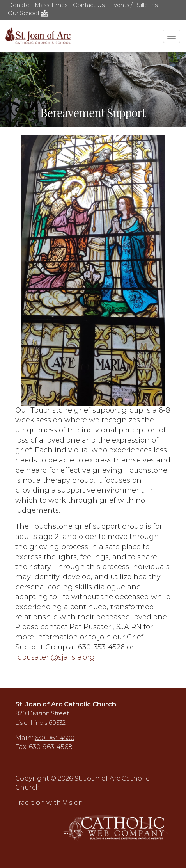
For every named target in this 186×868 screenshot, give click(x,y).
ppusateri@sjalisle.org (56, 657)
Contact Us (89, 5)
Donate (19, 5)
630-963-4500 (55, 738)
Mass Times (51, 5)
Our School (28, 13)
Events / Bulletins (134, 5)
